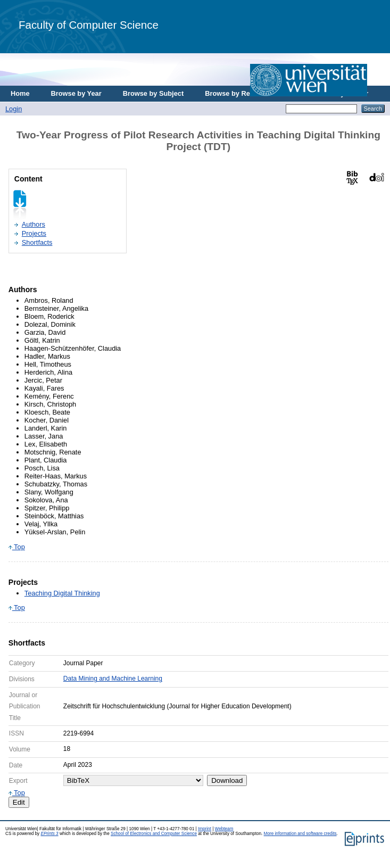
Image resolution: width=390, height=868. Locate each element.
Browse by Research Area (247, 93)
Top (17, 547)
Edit (19, 802)
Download (227, 780)
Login (14, 109)
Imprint (205, 829)
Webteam (224, 829)
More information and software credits (300, 834)
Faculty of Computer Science (89, 25)
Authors (34, 224)
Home (20, 93)
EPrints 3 (49, 834)
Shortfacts (37, 242)
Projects (34, 233)
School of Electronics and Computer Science (154, 834)
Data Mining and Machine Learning (113, 679)
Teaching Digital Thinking (62, 593)
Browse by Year (76, 93)
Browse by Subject (153, 93)
